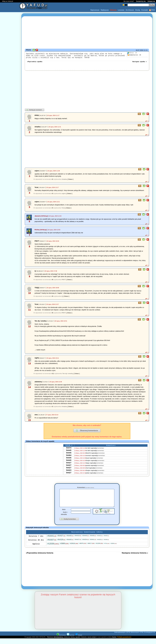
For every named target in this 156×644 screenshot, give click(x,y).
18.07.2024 (140, 50)
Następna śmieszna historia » (135, 558)
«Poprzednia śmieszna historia (40, 558)
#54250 (100, 545)
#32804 (114, 549)
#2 (52, 181)
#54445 (70, 541)
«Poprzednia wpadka (35, 63)
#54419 (78, 541)
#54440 (86, 541)
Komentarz (86, 489)
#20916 (74, 549)
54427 (69, 468)
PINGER (79, 641)
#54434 (106, 541)
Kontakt (145, 10)
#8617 (91, 549)
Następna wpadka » (140, 63)
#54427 (61, 541)
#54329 (61, 545)
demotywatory (58, 642)
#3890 (64, 549)
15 (134, 55)
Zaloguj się (151, 1)
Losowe (121, 10)
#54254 (86, 545)
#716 (107, 549)
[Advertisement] (10, 322)
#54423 (100, 541)
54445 (69, 453)
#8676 (83, 549)
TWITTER (71, 641)
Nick (64, 514)
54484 (69, 459)
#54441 (52, 541)
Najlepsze (105, 10)
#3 (52, 195)
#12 (53, 375)
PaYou (37, 231)
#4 (52, 210)
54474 (69, 450)
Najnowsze (95, 10)
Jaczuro (37, 218)
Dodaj (138, 10)
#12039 (53, 549)
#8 (52, 281)
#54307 (52, 545)
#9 (52, 298)
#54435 (93, 541)
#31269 (99, 549)
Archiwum (130, 10)
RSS (152, 10)
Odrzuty (113, 10)
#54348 (106, 545)
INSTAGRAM (61, 641)
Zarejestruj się (141, 1)
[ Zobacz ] (70, 181)
